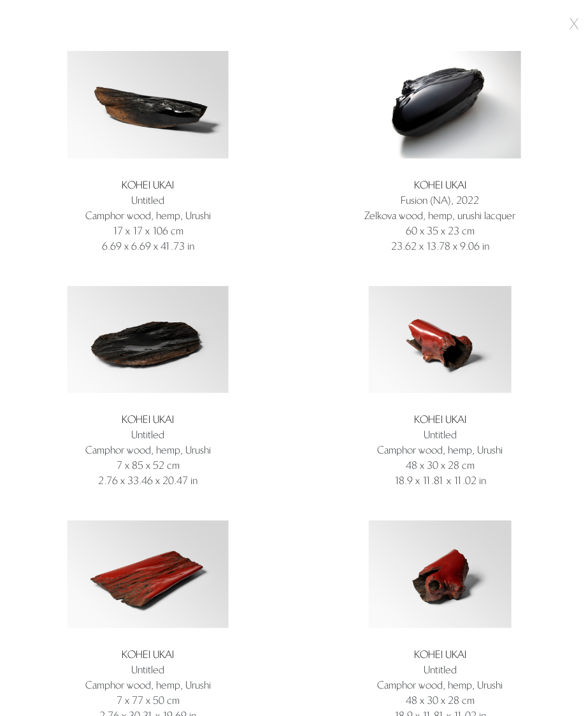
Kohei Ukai (148, 185)
